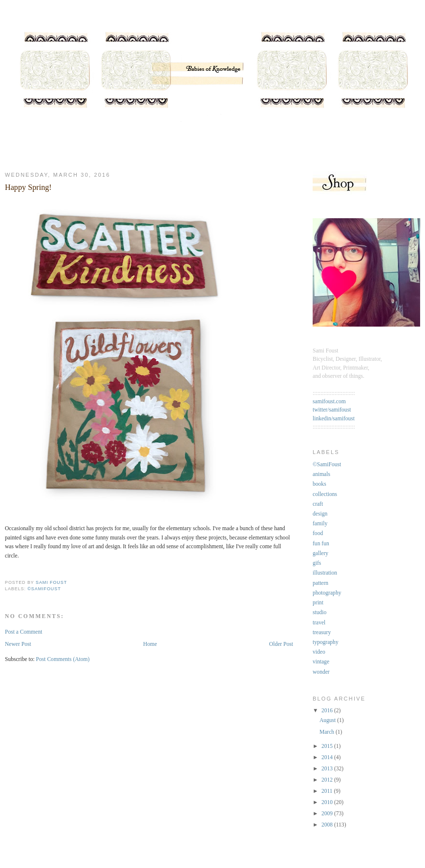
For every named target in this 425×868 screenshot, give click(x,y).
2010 (328, 802)
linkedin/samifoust (334, 419)
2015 (328, 746)
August (328, 720)
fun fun (321, 544)
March (328, 732)
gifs (317, 563)
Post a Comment (23, 632)
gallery (320, 553)
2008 (328, 825)
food (318, 533)
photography (327, 593)
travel (319, 623)
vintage (321, 662)
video (319, 652)
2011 (328, 791)
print (318, 603)
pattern (320, 583)
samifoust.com (329, 402)
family (320, 524)
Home (150, 644)
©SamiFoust (44, 589)
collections (325, 494)
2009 (328, 814)
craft (318, 504)
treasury (322, 632)
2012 (328, 780)
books (319, 484)
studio (319, 612)
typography (326, 642)
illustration (325, 573)
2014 (328, 757)
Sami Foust (51, 582)
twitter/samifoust (332, 410)
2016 (328, 711)
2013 (328, 769)
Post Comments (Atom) (63, 659)
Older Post (281, 644)
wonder (321, 672)
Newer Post (18, 644)
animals (321, 474)
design (320, 514)
